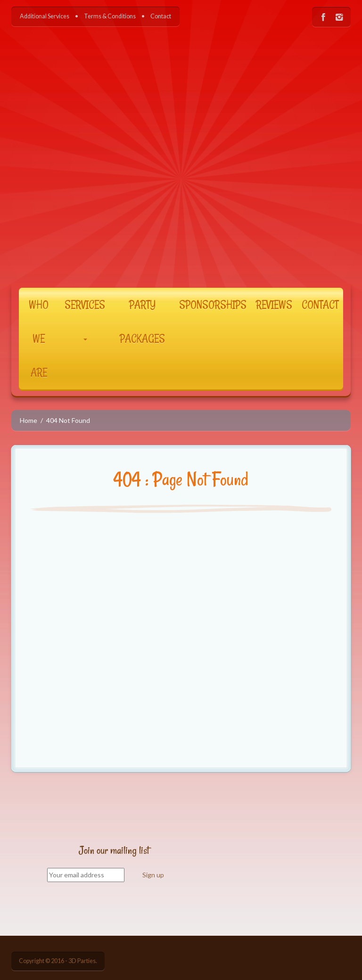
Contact (161, 16)
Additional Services (45, 16)
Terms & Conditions (110, 16)
